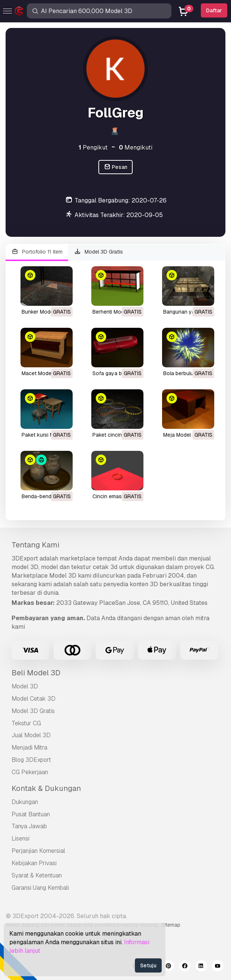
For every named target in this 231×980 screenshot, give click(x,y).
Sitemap (171, 925)
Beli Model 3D (36, 673)
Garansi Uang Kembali (40, 888)
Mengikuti (136, 147)
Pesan (116, 167)
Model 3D (25, 686)
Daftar (214, 10)
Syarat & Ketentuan (37, 875)
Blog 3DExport (31, 760)
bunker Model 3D (42, 312)
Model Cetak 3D (34, 699)
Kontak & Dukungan (46, 788)
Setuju (148, 965)
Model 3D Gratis (99, 252)
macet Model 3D (41, 373)
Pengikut (93, 147)
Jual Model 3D (31, 735)
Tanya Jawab (29, 826)
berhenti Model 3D (114, 312)
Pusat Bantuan (31, 814)
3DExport (25, 558)
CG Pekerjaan (30, 772)
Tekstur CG (26, 723)
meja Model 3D (181, 435)
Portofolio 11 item (37, 252)
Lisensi (20, 838)
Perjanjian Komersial (38, 851)
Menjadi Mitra (29, 747)
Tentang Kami (35, 545)
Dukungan (25, 802)
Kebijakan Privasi (34, 863)
